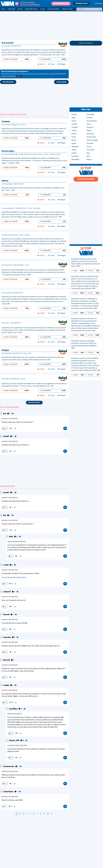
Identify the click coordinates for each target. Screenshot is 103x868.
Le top (42, 9)
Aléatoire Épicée (31, 9)
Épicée (20, 9)
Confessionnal (53, 9)
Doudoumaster (9, 767)
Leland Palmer (8, 792)
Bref (5, 414)
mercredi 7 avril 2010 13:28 (10, 772)
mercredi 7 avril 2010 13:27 (10, 665)
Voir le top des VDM (86, 179)
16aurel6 (6, 615)
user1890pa (13, 709)
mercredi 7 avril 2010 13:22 (10, 441)
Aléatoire (11, 9)
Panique (5, 350)
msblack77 (7, 592)
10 (48, 814)
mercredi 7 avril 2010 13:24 (10, 597)
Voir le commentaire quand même (14, 578)
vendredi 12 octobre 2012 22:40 (17, 746)
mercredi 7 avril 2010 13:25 (10, 642)
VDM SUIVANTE (61, 82)
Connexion (98, 4)
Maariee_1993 (14, 741)
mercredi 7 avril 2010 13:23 (10, 419)
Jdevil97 (6, 437)
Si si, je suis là (7, 43)
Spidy (11, 537)
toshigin (6, 685)
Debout (5, 181)
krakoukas (7, 637)
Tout (3, 9)
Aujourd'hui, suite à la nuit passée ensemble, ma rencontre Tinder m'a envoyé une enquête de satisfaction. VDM (84, 345)
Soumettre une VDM (61, 4)
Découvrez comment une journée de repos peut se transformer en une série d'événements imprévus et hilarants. (34, 74)
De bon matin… (8, 151)
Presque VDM (67, 9)
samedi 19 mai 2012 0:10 (15, 714)
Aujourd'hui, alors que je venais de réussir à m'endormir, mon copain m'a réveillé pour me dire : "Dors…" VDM (33, 189)
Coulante (6, 122)
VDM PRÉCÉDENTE (8, 82)
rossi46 (6, 565)
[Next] (52, 814)
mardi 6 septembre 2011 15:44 (16, 542)
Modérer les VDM (81, 4)
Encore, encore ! (34, 403)
